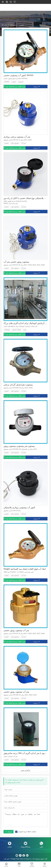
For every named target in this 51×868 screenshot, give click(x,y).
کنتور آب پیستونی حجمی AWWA (18, 75)
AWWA (7, 82)
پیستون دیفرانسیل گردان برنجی (18, 385)
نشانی (10, 847)
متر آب (24, 143)
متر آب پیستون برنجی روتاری (17, 137)
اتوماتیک (7, 330)
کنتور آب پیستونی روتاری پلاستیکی (19, 507)
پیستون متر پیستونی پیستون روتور (19, 446)
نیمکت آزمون (17, 330)
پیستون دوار (15, 143)
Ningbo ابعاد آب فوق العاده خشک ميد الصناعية (25, 569)
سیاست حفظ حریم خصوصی (27, 832)
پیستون (21, 82)
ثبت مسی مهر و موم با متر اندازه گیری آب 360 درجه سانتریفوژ (25, 753)
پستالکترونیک (25, 847)
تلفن (41, 847)
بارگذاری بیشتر (26, 770)
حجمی (14, 82)
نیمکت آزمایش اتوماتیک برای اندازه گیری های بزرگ (25, 323)
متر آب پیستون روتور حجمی (16, 630)
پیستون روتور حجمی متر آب (16, 262)
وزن (25, 330)
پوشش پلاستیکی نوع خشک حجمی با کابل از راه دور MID (25, 198)
